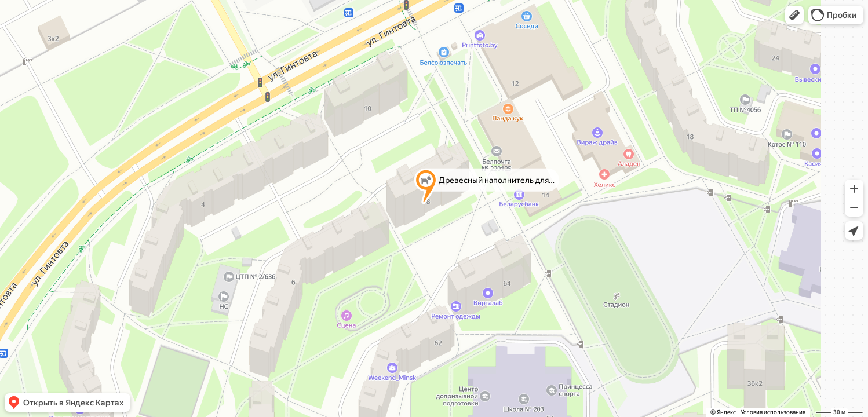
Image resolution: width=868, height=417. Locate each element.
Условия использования (773, 412)
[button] (794, 15)
